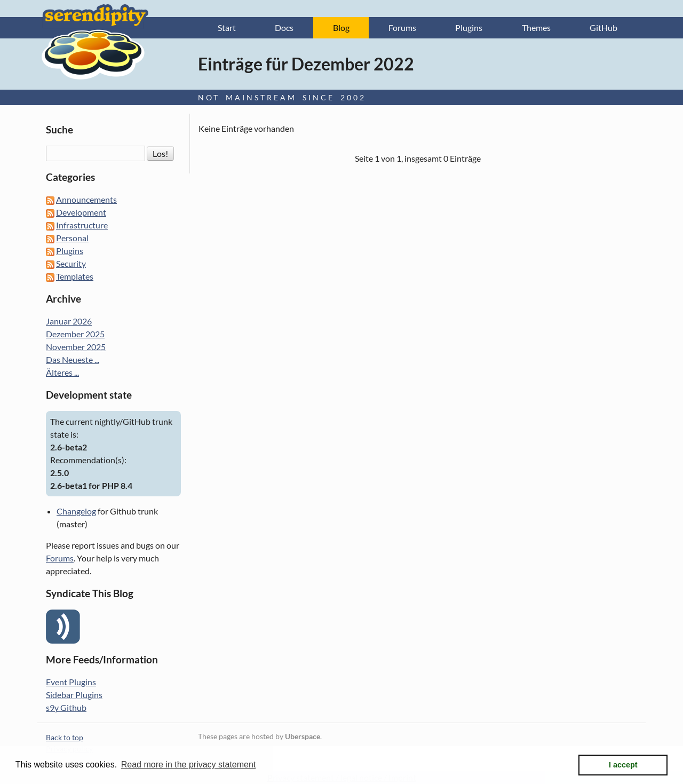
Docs (284, 27)
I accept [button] (623, 765)
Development (81, 212)
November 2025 (76, 347)
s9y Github (66, 707)
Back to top (65, 737)
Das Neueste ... (73, 359)
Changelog (76, 511)
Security (71, 263)
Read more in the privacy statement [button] (189, 765)
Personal (72, 238)
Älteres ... (62, 372)
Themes (536, 27)
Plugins (469, 27)
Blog (341, 27)
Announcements (86, 199)
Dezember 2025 (75, 334)
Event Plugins (71, 682)
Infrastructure (82, 225)
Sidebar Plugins (74, 695)
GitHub (603, 27)
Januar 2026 (69, 321)
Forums (402, 27)
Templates (75, 276)
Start (227, 27)
